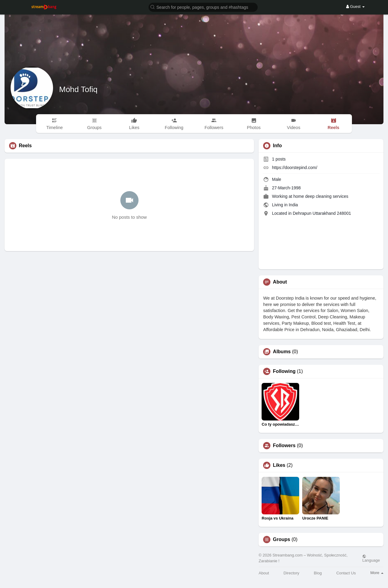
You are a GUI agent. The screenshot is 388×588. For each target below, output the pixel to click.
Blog (318, 573)
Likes (279, 465)
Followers (284, 446)
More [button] (377, 573)
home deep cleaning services (321, 196)
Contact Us (346, 573)
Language (371, 558)
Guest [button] (355, 7)
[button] (203, 7)
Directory (291, 573)
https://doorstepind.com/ (294, 168)
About (264, 573)
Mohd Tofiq (78, 89)
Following (284, 371)
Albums (282, 352)
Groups (281, 540)
